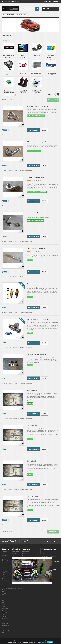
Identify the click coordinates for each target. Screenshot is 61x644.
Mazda (3, 583)
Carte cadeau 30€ (32, 426)
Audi (3, 554)
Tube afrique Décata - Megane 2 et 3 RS (38, 142)
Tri (3, 95)
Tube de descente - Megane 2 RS (36, 248)
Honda (3, 579)
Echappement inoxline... (9, 57)
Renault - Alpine (10, 15)
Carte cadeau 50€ (32, 461)
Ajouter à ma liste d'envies (10, 135)
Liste (58, 95)
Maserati (4, 581)
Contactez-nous (48, 1)
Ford (3, 575)
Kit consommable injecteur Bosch (37, 355)
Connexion (56, 1)
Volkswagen (5, 609)
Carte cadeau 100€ (32, 496)
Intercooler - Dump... (51, 74)
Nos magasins (15, 552)
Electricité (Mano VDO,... (9, 91)
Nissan (4, 589)
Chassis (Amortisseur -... (51, 58)
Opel (3, 591)
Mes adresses (25, 556)
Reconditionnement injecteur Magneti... (38, 319)
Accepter (50, 642)
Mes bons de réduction (27, 560)
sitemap (14, 557)
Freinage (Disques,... (37, 57)
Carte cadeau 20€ (32, 390)
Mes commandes (26, 552)
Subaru (4, 605)
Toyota (4, 607)
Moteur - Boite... (9, 74)
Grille (55, 95)
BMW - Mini (5, 556)
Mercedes (4, 585)
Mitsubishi (4, 587)
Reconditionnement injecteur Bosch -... (38, 284)
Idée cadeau (5, 616)
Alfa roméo (5, 552)
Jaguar (4, 577)
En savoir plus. (43, 642)
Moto (3, 614)
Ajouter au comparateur (26, 135)
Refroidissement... (38, 73)
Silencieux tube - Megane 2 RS (36, 213)
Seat (3, 602)
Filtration (23, 73)
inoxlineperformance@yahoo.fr (49, 569)
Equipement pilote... (37, 91)
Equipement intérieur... (23, 91)
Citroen (4, 567)
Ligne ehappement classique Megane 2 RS (39, 106)
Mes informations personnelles (29, 558)
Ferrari (4, 569)
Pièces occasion (23, 57)
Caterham (4, 565)
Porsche (4, 597)
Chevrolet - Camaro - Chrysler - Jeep (6, 559)
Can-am (4, 563)
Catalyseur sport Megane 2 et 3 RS (37, 177)
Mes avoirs (24, 554)
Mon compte (26, 549)
